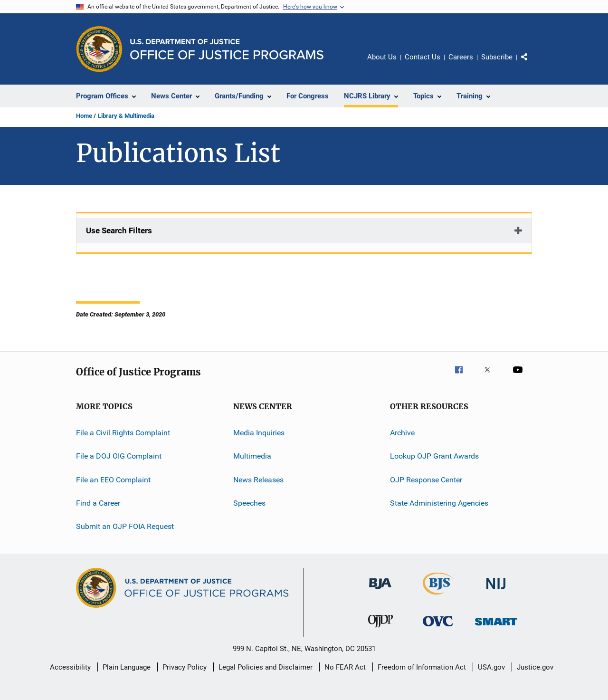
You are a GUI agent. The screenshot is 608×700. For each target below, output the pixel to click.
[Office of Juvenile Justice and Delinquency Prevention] (380, 629)
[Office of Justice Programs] (99, 49)
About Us (382, 57)
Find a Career (98, 503)
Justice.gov (535, 667)
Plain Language (127, 667)
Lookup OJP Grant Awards (434, 456)
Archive (402, 433)
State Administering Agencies (439, 503)
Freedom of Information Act (422, 667)
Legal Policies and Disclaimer (266, 667)
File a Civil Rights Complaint (123, 433)
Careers (461, 57)
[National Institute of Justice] (496, 591)
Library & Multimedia (126, 116)
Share (532, 64)
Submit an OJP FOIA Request (125, 526)
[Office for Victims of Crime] (438, 628)
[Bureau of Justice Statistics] (438, 596)
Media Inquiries (259, 433)
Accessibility (70, 667)
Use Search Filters (119, 230)
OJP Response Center (426, 480)
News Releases (258, 480)
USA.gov (491, 667)
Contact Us (423, 57)
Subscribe (497, 57)
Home (84, 116)
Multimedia (252, 456)
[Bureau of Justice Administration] (380, 591)
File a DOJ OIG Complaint (119, 456)
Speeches (249, 503)
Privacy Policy (185, 667)
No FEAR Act (345, 667)
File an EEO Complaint (113, 480)
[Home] (227, 49)
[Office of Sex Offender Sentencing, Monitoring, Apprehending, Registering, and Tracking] (496, 627)
